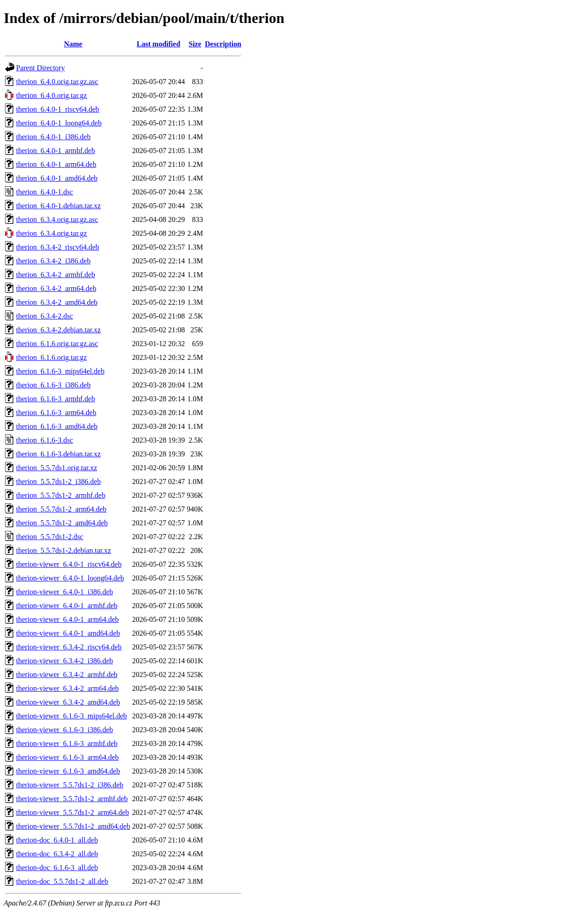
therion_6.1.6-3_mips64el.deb (60, 371)
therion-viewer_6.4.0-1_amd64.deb (68, 633)
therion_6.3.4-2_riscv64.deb (58, 247)
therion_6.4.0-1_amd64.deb (57, 178)
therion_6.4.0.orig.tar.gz (51, 95)
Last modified (159, 44)
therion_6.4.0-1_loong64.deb (59, 123)
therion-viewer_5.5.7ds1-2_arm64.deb (73, 812)
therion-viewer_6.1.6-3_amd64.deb (68, 771)
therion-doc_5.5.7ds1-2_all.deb (62, 881)
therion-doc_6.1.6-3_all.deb (57, 868)
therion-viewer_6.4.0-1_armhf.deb (67, 606)
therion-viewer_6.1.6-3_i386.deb (65, 730)
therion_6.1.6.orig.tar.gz (51, 357)
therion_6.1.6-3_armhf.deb (56, 399)
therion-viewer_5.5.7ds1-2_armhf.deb (72, 799)
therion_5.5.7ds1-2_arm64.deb (61, 509)
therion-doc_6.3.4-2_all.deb (57, 854)
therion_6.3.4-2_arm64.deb (56, 288)
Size (195, 44)
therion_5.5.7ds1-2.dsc (50, 537)
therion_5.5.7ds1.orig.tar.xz (57, 468)
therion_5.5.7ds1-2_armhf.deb (61, 495)
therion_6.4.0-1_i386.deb (53, 137)
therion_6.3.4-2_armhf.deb (56, 275)
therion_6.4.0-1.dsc (45, 192)
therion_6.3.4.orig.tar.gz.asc (57, 219)
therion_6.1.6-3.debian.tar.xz (58, 454)
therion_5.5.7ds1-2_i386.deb (58, 481)
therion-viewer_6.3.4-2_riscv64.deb (69, 647)
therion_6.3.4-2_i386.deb (53, 261)
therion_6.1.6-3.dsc (45, 440)
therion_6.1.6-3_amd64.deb (57, 426)
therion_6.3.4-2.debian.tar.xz (58, 330)
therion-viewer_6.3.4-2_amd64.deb (68, 702)
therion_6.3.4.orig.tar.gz (51, 233)
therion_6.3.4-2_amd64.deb (57, 302)
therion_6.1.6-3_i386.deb (53, 385)
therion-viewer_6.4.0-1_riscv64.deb (69, 564)
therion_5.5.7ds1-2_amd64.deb (62, 523)
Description (223, 44)
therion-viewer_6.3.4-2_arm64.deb (67, 688)
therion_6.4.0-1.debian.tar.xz (58, 206)
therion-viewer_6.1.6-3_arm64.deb (67, 757)
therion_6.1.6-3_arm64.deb (56, 413)
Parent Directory (40, 68)
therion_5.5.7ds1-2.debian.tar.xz (64, 550)
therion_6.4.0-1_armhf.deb (56, 151)
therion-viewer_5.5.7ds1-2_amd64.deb (73, 826)
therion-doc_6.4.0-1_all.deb (57, 840)
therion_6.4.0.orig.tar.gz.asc (57, 82)
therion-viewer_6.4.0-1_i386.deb (65, 592)
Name (73, 44)
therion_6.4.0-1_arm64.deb (56, 164)
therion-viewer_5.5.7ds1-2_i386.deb (70, 785)
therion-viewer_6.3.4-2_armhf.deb (67, 675)
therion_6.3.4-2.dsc (45, 316)
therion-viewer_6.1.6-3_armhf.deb (67, 743)
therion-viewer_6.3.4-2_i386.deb (65, 661)
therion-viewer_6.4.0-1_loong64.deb (70, 578)
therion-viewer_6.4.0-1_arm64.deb (67, 619)
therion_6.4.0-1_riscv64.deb (58, 109)
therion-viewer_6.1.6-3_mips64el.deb (71, 716)
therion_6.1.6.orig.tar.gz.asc (57, 344)
